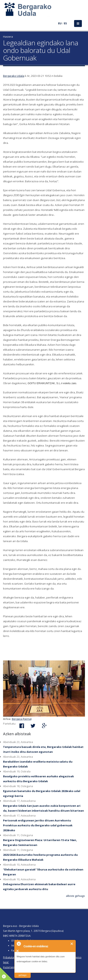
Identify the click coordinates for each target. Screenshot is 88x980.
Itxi (72, 944)
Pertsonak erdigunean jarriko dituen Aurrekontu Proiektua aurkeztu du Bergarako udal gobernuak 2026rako (38, 825)
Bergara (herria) (22, 719)
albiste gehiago (75, 896)
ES (65, 23)
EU (60, 23)
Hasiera (8, 37)
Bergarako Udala (14, 76)
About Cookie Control (19, 944)
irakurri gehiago (22, 973)
